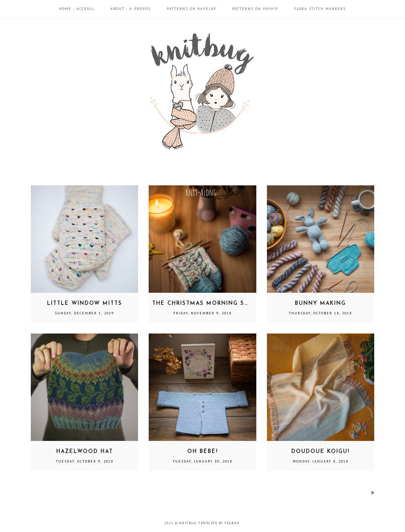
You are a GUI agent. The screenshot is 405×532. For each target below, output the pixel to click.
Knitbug (188, 523)
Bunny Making (320, 304)
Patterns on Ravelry (192, 9)
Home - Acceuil (77, 9)
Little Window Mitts (85, 304)
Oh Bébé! (202, 452)
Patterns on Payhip (255, 9)
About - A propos (131, 9)
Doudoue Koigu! (320, 452)
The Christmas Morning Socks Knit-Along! (230, 304)
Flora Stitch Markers (320, 9)
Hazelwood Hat (85, 452)
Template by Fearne (219, 523)
